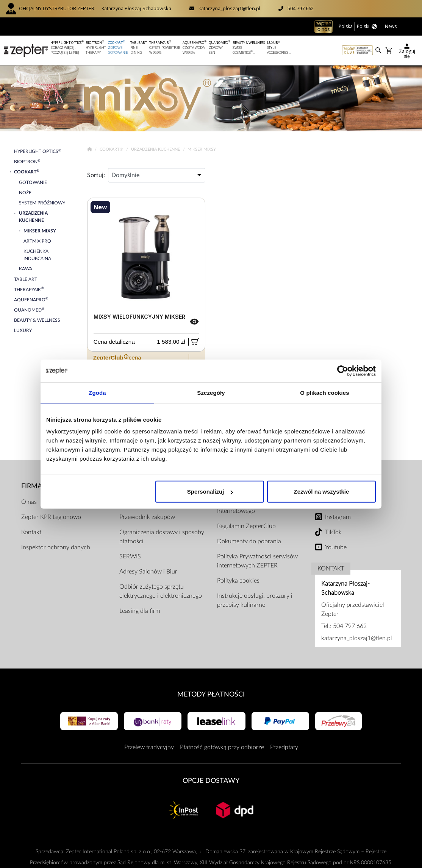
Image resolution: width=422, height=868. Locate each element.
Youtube (336, 547)
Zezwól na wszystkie (322, 492)
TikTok (333, 532)
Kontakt (31, 532)
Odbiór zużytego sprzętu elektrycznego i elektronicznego (161, 591)
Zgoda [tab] (97, 392)
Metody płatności (211, 694)
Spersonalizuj (210, 492)
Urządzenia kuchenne (156, 149)
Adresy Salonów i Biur (148, 572)
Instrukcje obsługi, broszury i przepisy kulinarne (255, 600)
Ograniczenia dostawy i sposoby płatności (162, 537)
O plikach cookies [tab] (324, 392)
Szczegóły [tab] (211, 392)
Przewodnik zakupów (147, 517)
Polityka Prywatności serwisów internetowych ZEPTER (257, 561)
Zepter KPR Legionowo (51, 517)
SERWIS (130, 556)
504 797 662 (301, 8)
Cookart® (112, 149)
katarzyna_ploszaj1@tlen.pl (229, 8)
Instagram (338, 517)
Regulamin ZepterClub (246, 526)
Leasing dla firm (140, 611)
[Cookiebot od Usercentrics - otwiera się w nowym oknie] (343, 371)
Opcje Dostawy (211, 781)
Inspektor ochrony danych (56, 547)
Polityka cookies (238, 581)
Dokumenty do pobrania (249, 541)
